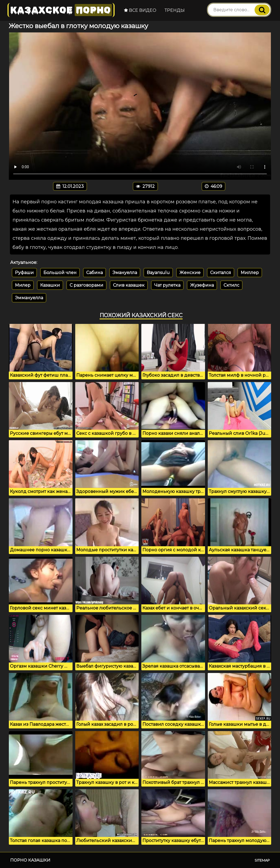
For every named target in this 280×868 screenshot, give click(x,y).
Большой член (60, 273)
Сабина (94, 273)
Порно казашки (30, 860)
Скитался (221, 273)
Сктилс (231, 285)
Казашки (50, 285)
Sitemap (262, 860)
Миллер (250, 273)
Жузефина (202, 285)
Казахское (61, 10)
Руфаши (24, 273)
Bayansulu (158, 273)
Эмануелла (125, 273)
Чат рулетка (167, 285)
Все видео (140, 10)
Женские (190, 273)
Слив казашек (129, 285)
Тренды (175, 10)
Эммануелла (29, 298)
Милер (23, 285)
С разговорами (86, 285)
